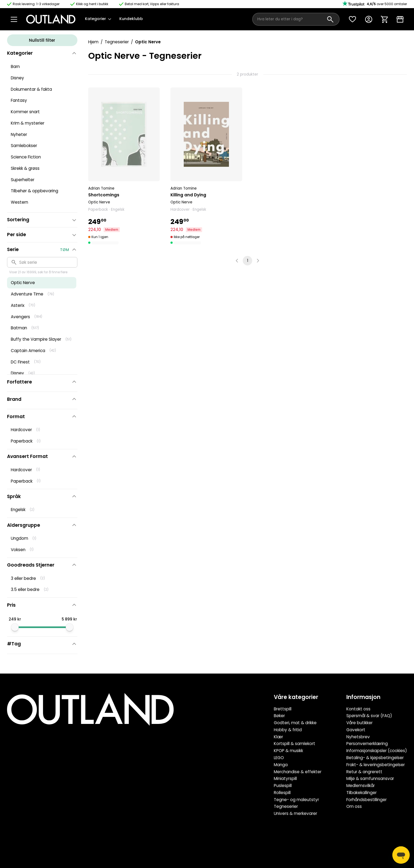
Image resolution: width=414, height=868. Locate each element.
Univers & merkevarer (295, 813)
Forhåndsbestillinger (367, 800)
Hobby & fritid (288, 730)
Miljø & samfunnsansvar (370, 778)
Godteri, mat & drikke (295, 723)
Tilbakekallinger (362, 793)
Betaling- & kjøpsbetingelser (375, 758)
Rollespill (282, 793)
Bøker (279, 716)
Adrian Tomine (101, 188)
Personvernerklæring (367, 744)
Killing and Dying (188, 195)
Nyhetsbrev (358, 737)
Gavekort (356, 730)
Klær (278, 737)
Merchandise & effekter (298, 772)
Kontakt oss (358, 709)
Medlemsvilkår (361, 786)
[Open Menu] (14, 19)
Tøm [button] (65, 250)
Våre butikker (359, 723)
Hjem (93, 42)
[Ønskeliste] (352, 19)
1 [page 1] (248, 261)
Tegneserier (117, 42)
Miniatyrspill (285, 778)
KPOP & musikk (288, 751)
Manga (281, 765)
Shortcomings (104, 195)
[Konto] (369, 19)
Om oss (354, 806)
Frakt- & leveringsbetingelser (376, 765)
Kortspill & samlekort (295, 744)
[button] (124, 166)
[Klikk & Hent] (400, 19)
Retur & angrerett (364, 772)
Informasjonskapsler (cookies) (377, 751)
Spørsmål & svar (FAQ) (369, 716)
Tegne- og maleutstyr (296, 800)
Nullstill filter (42, 40)
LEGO (279, 758)
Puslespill (283, 786)
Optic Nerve (99, 202)
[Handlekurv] (384, 19)
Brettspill (283, 709)
